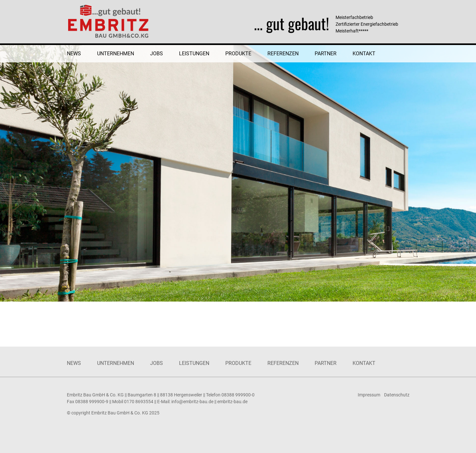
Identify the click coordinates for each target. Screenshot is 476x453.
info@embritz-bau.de (192, 402)
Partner (326, 54)
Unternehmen (116, 54)
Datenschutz (397, 395)
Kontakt (364, 54)
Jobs (157, 54)
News (74, 54)
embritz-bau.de (232, 402)
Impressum (369, 395)
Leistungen (194, 54)
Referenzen (283, 54)
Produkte (238, 54)
